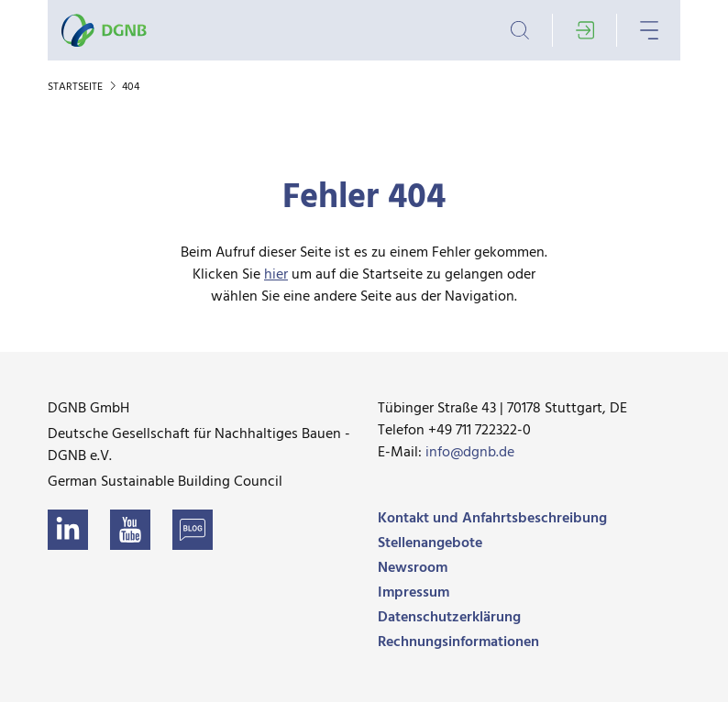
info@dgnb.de (470, 453)
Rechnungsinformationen (458, 642)
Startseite (77, 87)
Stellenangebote (430, 543)
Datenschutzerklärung (449, 618)
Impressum (414, 593)
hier (276, 275)
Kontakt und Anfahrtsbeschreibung (492, 519)
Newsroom (413, 568)
